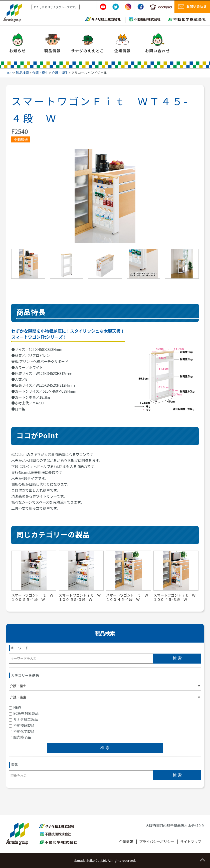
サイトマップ (191, 842)
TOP (9, 73)
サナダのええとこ (88, 51)
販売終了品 (20, 737)
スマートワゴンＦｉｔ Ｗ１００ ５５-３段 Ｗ (80, 597)
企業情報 (122, 51)
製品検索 (23, 73)
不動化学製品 (22, 731)
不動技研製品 (22, 725)
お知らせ (18, 51)
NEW (15, 707)
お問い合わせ (158, 51)
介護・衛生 (40, 73)
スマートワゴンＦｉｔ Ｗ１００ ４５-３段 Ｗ (174, 597)
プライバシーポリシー (157, 842)
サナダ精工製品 (23, 719)
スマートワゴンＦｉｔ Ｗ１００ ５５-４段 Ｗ (32, 597)
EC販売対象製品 (24, 713)
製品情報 (53, 51)
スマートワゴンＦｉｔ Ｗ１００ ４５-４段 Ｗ (127, 597)
